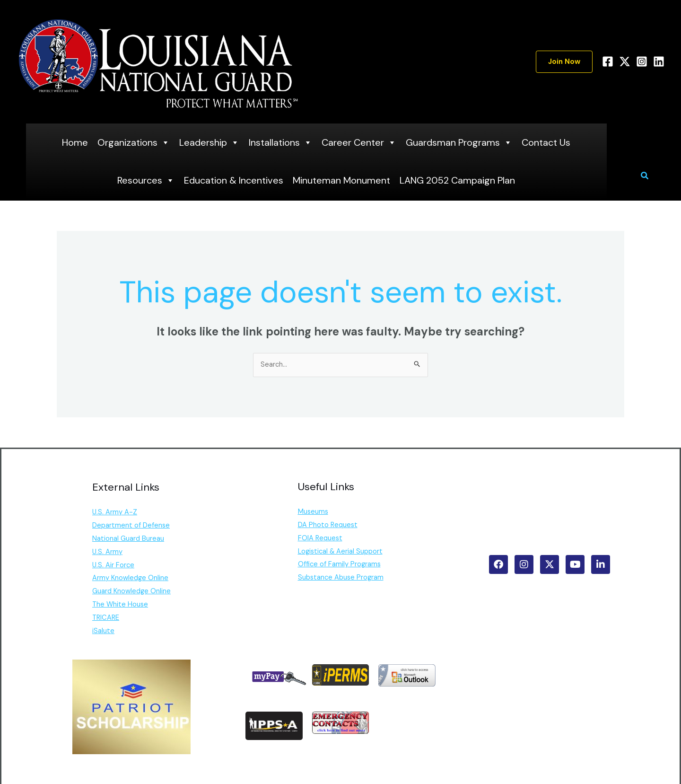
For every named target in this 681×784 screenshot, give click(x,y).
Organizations (134, 142)
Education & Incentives (234, 180)
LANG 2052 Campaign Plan (457, 180)
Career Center (359, 142)
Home (75, 142)
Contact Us (546, 142)
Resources (146, 180)
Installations (280, 142)
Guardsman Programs (459, 142)
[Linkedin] (659, 62)
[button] (564, 62)
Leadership (209, 142)
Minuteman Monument (341, 180)
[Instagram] (642, 62)
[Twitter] (625, 62)
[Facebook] (608, 62)
